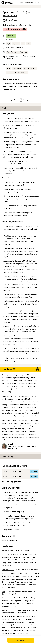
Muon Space (10, 15)
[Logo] (7, 3)
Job (13, 100)
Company (25, 100)
